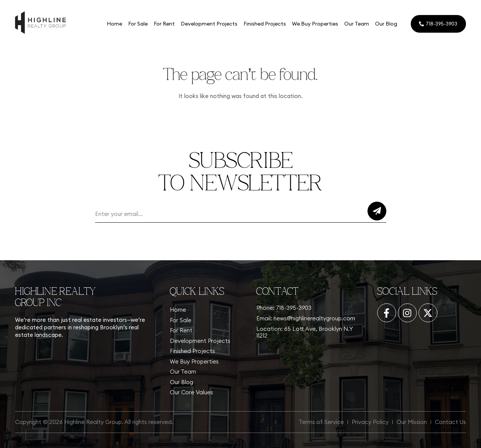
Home (114, 24)
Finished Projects (264, 24)
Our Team (356, 24)
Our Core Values (191, 392)
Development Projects (209, 24)
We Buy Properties (315, 24)
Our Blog (386, 24)
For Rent (164, 24)
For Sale (138, 24)
